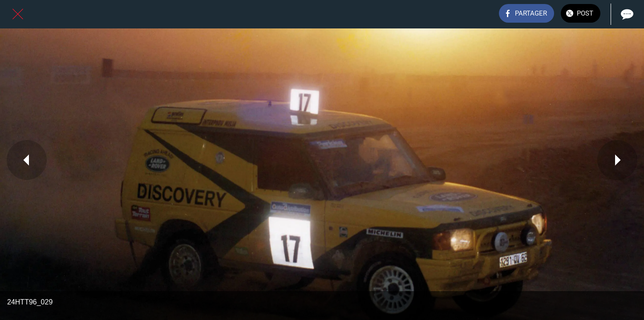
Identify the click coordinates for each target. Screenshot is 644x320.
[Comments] (626, 14)
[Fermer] (18, 14)
